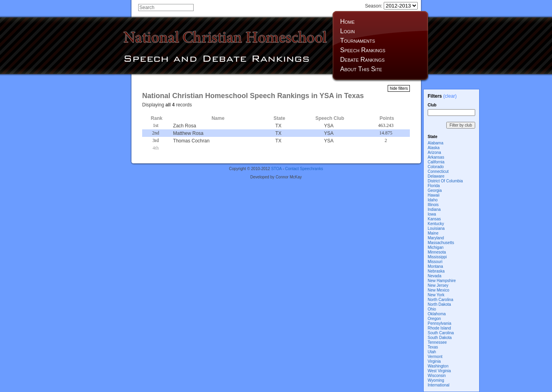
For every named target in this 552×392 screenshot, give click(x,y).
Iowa (432, 214)
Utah (432, 352)
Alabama (435, 143)
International (439, 385)
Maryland (436, 238)
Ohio (432, 309)
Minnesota (437, 252)
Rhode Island (439, 328)
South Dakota (440, 338)
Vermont (435, 357)
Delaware (436, 176)
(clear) (450, 96)
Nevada (434, 276)
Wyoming (436, 380)
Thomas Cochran (191, 141)
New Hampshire (442, 281)
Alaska (434, 148)
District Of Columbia (445, 181)
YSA (329, 126)
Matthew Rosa (188, 133)
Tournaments (358, 41)
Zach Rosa (185, 126)
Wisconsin (437, 376)
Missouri (435, 262)
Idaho (433, 200)
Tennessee (437, 342)
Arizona (434, 152)
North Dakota (439, 304)
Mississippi (437, 257)
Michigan (436, 247)
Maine (433, 233)
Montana (435, 266)
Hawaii (434, 195)
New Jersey (438, 285)
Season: (391, 6)
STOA (277, 169)
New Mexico (438, 290)
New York (436, 295)
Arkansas (436, 157)
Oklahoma (437, 314)
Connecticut (438, 171)
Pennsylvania (439, 323)
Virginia (434, 361)
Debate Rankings (362, 60)
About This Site (361, 69)
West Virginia (439, 371)
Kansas (434, 219)
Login (347, 31)
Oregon (434, 319)
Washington (438, 366)
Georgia (435, 190)
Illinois (433, 205)
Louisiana (436, 228)
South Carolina (441, 333)
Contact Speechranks (304, 169)
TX (278, 126)
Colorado (436, 167)
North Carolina (440, 300)
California (436, 162)
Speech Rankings (363, 50)
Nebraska (436, 271)
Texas (433, 347)
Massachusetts (441, 243)
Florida (434, 186)
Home (347, 22)
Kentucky (436, 224)
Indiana (434, 209)
